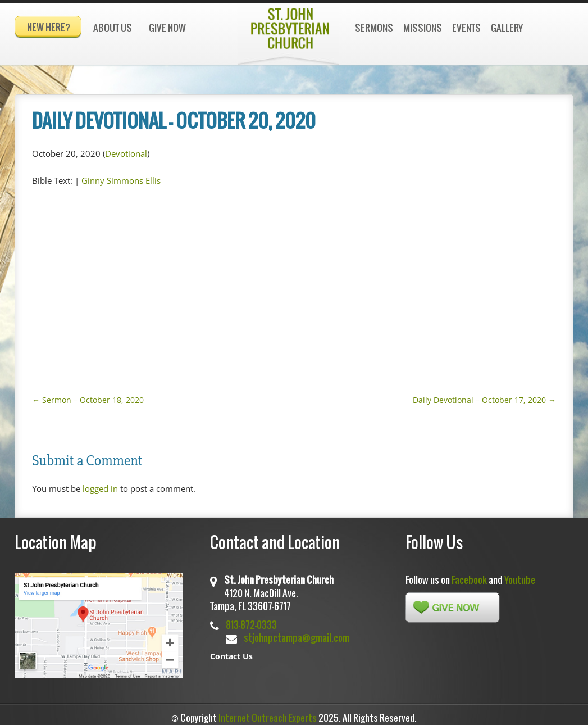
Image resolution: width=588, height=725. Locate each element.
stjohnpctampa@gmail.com (297, 633)
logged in (100, 483)
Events (466, 28)
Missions (423, 28)
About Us (113, 28)
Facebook (469, 575)
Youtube (520, 575)
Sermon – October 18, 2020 (88, 395)
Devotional (126, 148)
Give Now (167, 28)
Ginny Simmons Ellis (121, 175)
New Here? (49, 27)
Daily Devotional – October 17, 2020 (484, 395)
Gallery (507, 28)
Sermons (374, 28)
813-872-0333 (251, 620)
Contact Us (231, 651)
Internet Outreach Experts (268, 713)
